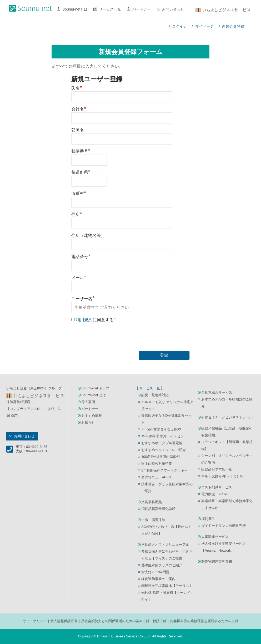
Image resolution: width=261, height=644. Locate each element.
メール (79, 278)
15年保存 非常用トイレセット (164, 436)
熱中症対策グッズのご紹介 (162, 565)
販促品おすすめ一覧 (217, 469)
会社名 (79, 109)
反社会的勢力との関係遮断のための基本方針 (115, 621)
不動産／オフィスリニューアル (165, 545)
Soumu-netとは (75, 9)
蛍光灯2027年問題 (155, 572)
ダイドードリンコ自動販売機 (224, 526)
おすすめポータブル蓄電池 (162, 443)
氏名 (77, 88)
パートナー (142, 9)
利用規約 (84, 320)
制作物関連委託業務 (217, 561)
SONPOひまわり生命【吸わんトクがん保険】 (166, 530)
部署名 (78, 130)
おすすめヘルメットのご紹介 (164, 450)
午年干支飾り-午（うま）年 (222, 476)
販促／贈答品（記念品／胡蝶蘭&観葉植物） (226, 432)
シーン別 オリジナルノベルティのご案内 (227, 459)
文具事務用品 (152, 502)
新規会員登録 (233, 26)
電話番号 (81, 257)
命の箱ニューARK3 (156, 477)
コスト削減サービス (217, 487)
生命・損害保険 (153, 520)
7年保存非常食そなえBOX (161, 429)
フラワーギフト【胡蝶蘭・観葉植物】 (227, 445)
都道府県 (81, 172)
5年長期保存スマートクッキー (164, 470)
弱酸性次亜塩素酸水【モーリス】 (167, 586)
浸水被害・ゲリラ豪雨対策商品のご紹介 (167, 487)
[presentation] (111, 338)
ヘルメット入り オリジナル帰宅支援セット (167, 405)
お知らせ (88, 422)
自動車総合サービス (217, 392)
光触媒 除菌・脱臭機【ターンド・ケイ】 (167, 596)
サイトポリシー (35, 621)
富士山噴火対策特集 (157, 464)
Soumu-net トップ (95, 388)
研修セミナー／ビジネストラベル (227, 417)
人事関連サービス (215, 537)
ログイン (179, 26)
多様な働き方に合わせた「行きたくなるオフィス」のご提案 (167, 555)
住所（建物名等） (88, 236)
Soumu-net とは (94, 395)
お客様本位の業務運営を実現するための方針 (204, 621)
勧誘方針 (160, 621)
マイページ (204, 26)
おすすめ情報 (92, 416)
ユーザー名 (83, 299)
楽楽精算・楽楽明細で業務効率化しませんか (227, 504)
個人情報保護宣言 (64, 621)
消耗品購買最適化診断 (158, 509)
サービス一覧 (110, 9)
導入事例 (88, 402)
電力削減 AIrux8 (215, 494)
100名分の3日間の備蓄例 (160, 457)
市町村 (79, 193)
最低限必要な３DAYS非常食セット (166, 419)
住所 (77, 214)
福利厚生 (208, 519)
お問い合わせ (173, 9)
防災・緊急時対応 (155, 395)
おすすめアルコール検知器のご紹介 (227, 403)
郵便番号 (81, 151)
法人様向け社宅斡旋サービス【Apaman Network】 (224, 547)
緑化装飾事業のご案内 (158, 579)
